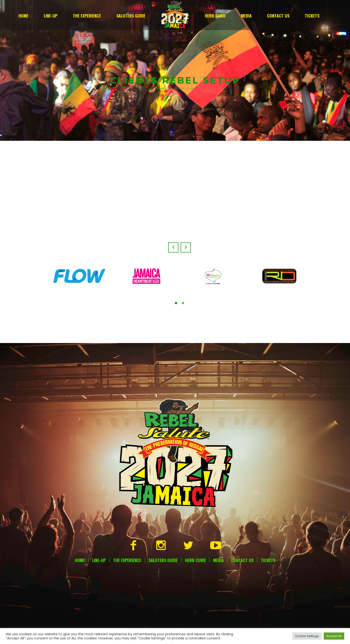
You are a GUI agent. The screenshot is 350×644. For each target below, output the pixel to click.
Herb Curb (195, 560)
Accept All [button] (334, 636)
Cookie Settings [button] (307, 636)
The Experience (127, 560)
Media (218, 560)
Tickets (268, 560)
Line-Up (99, 560)
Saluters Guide (163, 560)
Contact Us (242, 560)
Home (161, 89)
